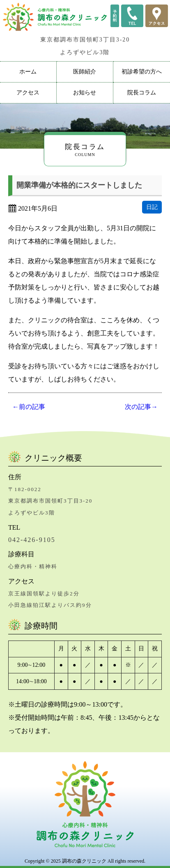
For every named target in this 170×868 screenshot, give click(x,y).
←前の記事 (29, 407)
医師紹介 (85, 72)
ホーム (28, 72)
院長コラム (142, 93)
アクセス (28, 93)
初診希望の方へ (142, 72)
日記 (152, 207)
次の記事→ (141, 407)
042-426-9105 (32, 540)
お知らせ (85, 93)
